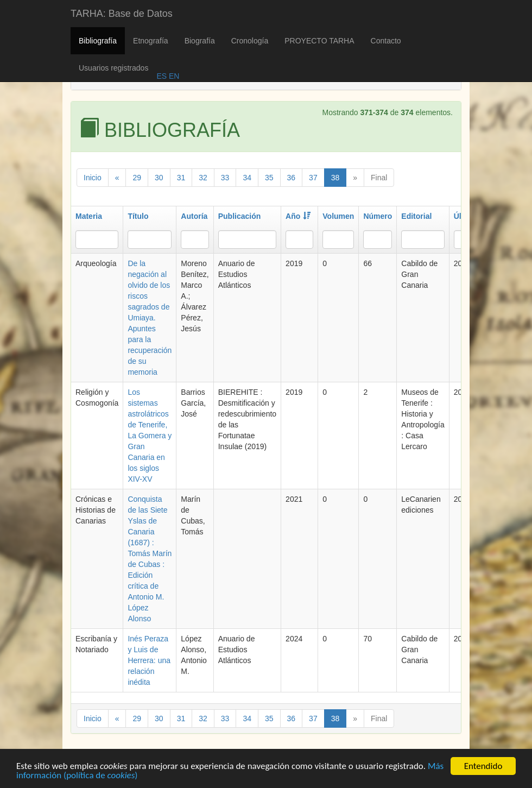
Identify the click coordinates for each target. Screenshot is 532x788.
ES (161, 76)
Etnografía (151, 41)
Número (378, 216)
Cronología (250, 41)
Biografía (200, 41)
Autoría (194, 216)
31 (181, 178)
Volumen (338, 216)
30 (159, 178)
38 (335, 178)
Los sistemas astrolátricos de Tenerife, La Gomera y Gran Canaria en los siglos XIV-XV (150, 436)
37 (313, 178)
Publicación (240, 216)
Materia (89, 216)
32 (203, 178)
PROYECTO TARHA (319, 41)
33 (225, 178)
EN (173, 76)
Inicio (93, 178)
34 (247, 178)
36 (292, 178)
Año (298, 216)
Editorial (416, 216)
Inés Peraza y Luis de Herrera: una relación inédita (149, 660)
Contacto (386, 41)
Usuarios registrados (113, 68)
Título (138, 216)
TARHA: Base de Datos (122, 14)
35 (269, 178)
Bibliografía (98, 41)
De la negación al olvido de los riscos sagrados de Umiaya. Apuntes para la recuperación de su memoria (150, 318)
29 (137, 178)
